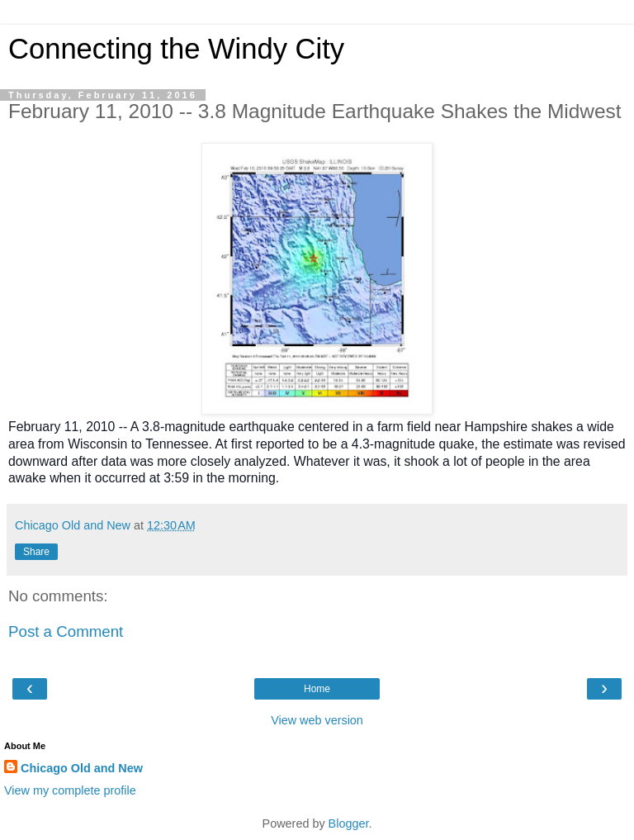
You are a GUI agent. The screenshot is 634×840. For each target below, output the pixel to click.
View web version (317, 720)
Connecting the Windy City (176, 49)
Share (36, 552)
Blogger (349, 823)
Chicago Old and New (82, 768)
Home (317, 689)
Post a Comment (66, 631)
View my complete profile (70, 790)
